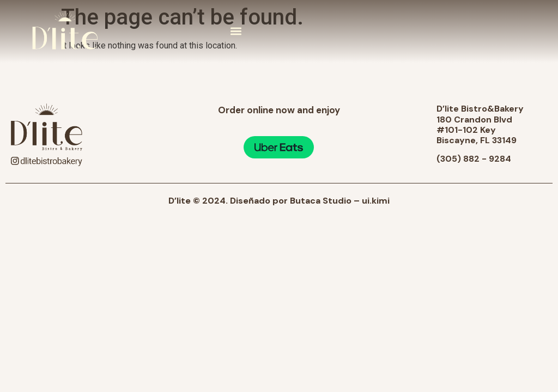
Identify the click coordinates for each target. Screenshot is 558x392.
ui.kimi (376, 201)
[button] (236, 31)
